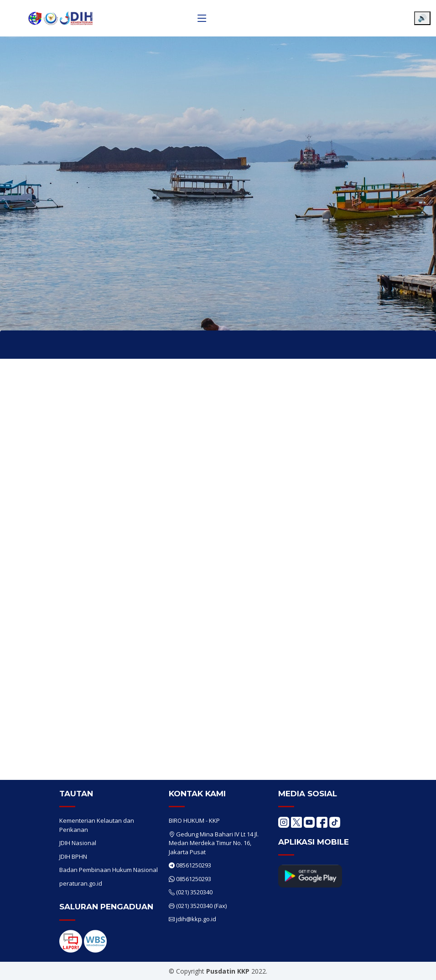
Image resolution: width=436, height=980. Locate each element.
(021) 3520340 (194, 892)
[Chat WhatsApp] (415, 965)
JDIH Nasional (78, 843)
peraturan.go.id (81, 883)
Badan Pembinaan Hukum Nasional (109, 870)
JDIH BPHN (73, 856)
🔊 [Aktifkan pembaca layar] (422, 18)
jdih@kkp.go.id (196, 919)
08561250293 (194, 865)
